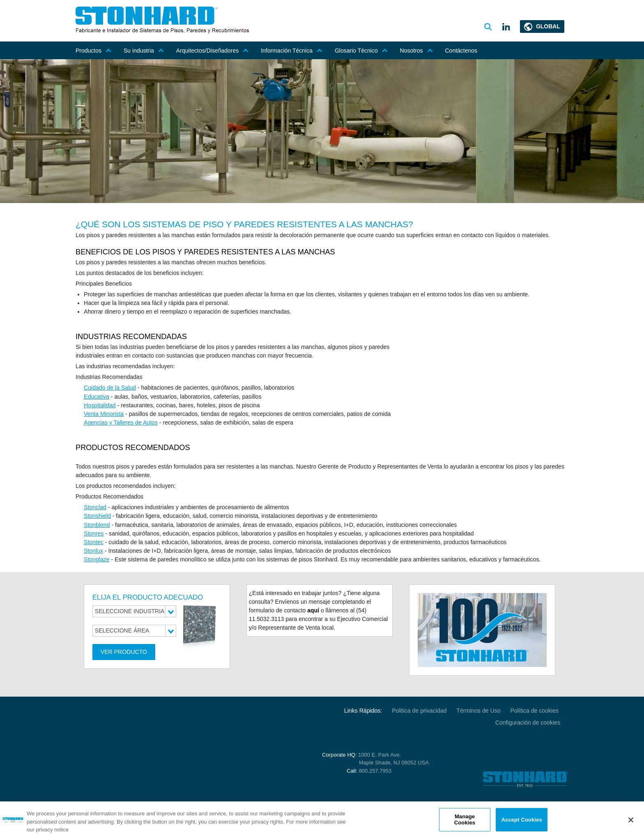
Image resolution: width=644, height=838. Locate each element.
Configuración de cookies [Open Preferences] (528, 721)
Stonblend (97, 524)
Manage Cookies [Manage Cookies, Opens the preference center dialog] (465, 820)
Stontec (93, 541)
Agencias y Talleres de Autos (121, 422)
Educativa (96, 396)
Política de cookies (535, 710)
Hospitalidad (100, 405)
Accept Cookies (522, 819)
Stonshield (97, 515)
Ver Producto (124, 651)
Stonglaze (97, 559)
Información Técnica (292, 51)
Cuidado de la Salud (110, 388)
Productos (93, 51)
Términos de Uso (479, 710)
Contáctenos (461, 51)
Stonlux (93, 550)
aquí (313, 609)
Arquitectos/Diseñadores (213, 51)
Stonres (94, 533)
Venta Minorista (104, 413)
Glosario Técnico (361, 51)
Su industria (144, 51)
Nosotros (416, 51)
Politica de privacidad (420, 710)
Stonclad (95, 507)
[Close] (631, 820)
